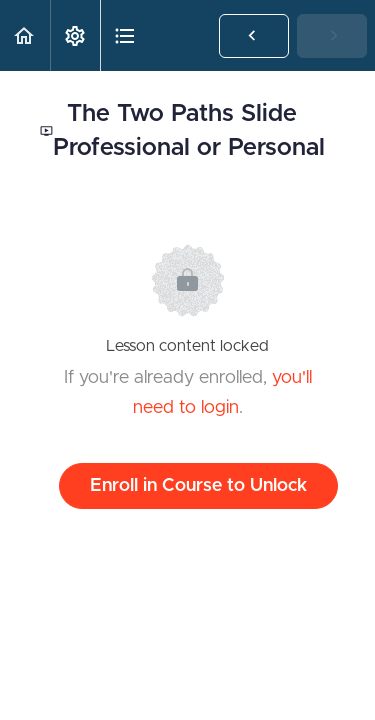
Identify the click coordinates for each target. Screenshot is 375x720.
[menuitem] (75, 35)
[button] (25, 35)
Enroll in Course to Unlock (198, 486)
